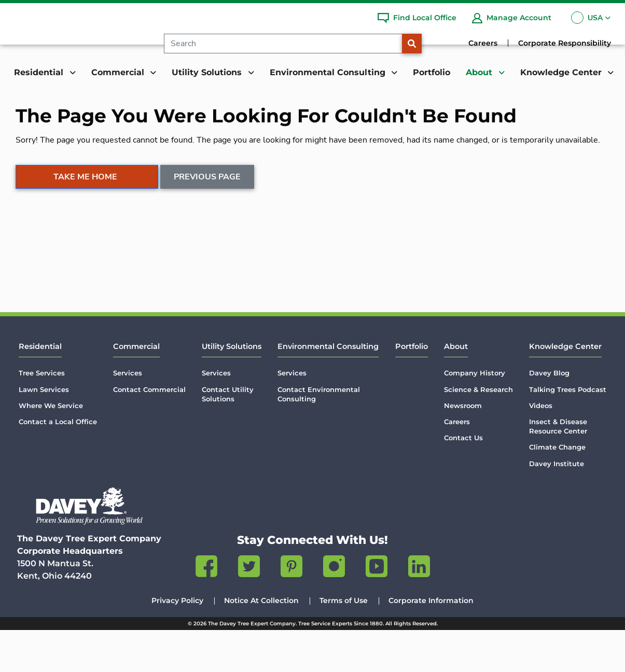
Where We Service (51, 447)
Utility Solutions (232, 388)
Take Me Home (85, 239)
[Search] (291, 44)
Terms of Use (344, 642)
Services (128, 415)
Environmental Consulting (328, 388)
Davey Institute (557, 505)
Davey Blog (549, 415)
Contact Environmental (319, 436)
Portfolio (432, 72)
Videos (541, 447)
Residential (40, 388)
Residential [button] (40, 72)
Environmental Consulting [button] (329, 72)
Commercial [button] (119, 72)
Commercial (136, 388)
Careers (483, 43)
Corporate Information (431, 642)
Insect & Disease (558, 468)
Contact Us (463, 480)
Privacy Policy (177, 642)
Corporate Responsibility (565, 43)
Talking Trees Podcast (568, 431)
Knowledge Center (565, 388)
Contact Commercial (149, 431)
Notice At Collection (261, 642)
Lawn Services (44, 431)
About (456, 388)
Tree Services (42, 415)
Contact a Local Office (58, 464)
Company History (475, 415)
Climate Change (557, 489)
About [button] (480, 72)
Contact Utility (228, 436)
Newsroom (463, 447)
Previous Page (208, 239)
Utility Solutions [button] (208, 72)
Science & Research (478, 431)
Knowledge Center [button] (562, 72)
